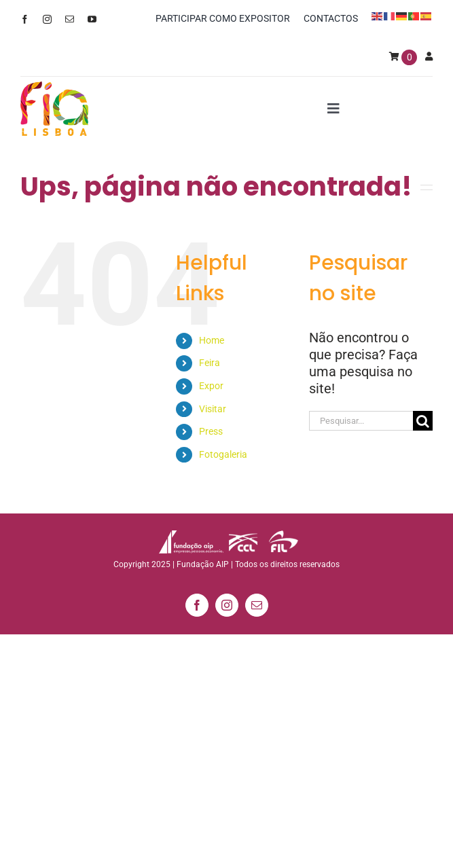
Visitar (213, 409)
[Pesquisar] (423, 421)
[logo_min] (54, 88)
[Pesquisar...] (361, 421)
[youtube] (92, 19)
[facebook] (25, 19)
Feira (210, 363)
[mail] (70, 19)
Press (211, 431)
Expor (211, 386)
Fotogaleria (223, 454)
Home (212, 340)
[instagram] (47, 19)
